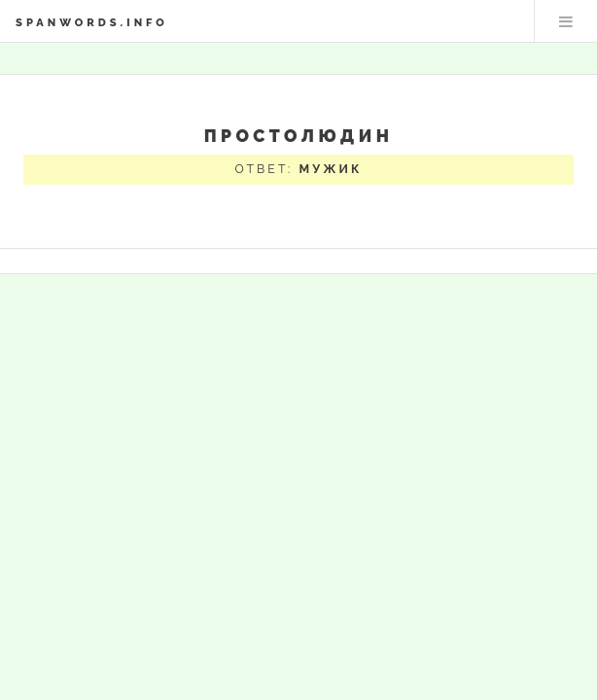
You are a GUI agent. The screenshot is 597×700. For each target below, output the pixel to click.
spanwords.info (92, 22)
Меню (566, 21)
